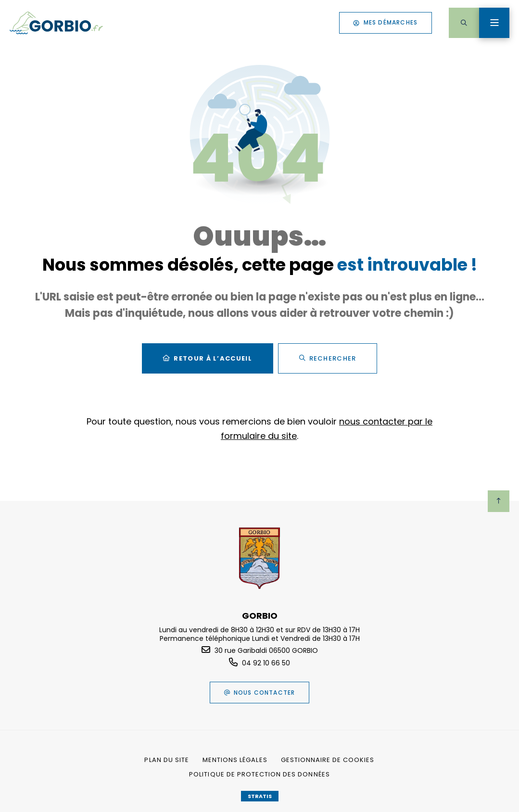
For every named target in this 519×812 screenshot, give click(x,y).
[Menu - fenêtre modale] (494, 23)
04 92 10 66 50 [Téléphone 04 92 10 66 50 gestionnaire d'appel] (266, 663)
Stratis (260, 796)
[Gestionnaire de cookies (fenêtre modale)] (328, 760)
